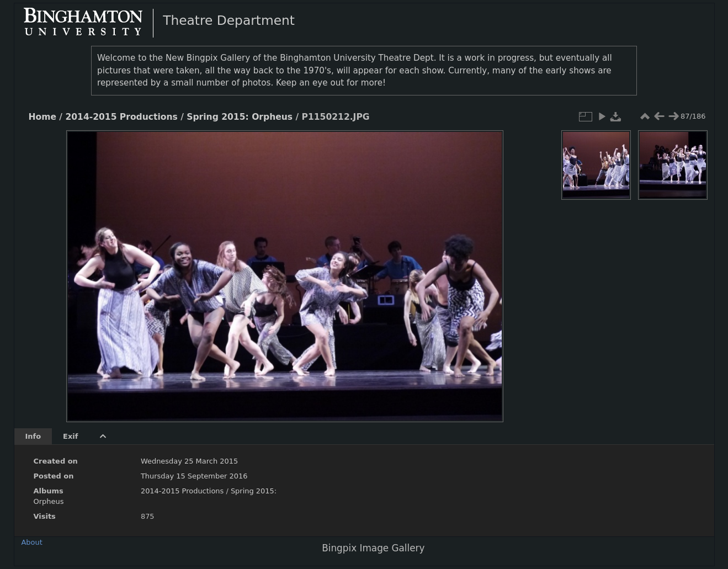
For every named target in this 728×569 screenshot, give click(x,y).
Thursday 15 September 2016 (194, 476)
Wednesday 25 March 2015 (189, 461)
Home (42, 117)
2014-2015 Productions (121, 117)
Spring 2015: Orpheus (240, 117)
